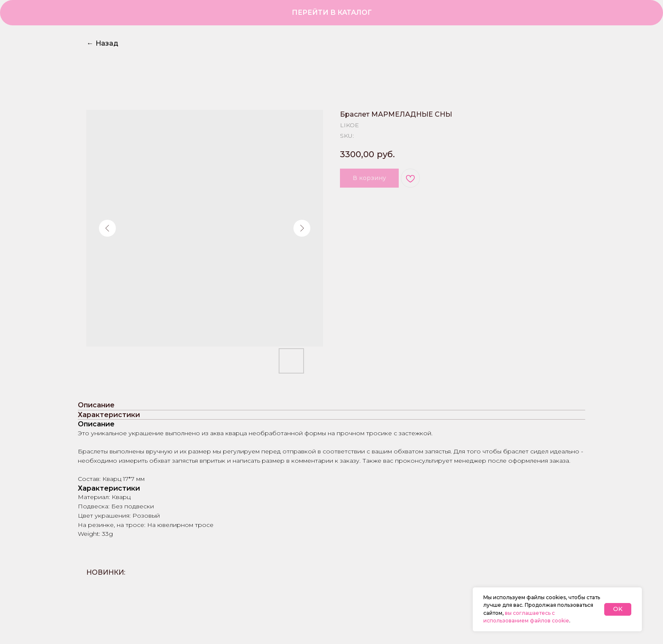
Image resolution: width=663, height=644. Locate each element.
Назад (103, 43)
